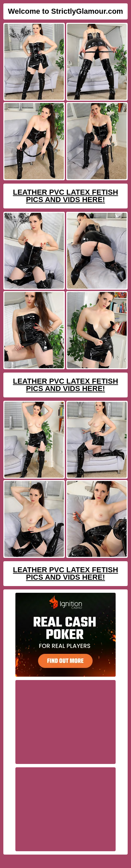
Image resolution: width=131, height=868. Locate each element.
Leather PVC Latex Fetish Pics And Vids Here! (66, 196)
